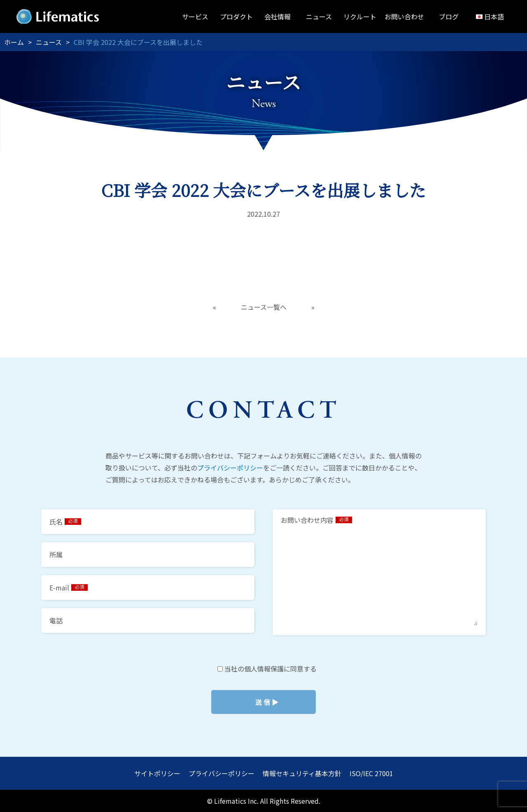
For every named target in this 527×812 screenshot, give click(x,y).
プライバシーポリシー (230, 468)
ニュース (319, 16)
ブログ (449, 16)
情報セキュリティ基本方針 (302, 773)
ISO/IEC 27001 (371, 773)
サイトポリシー (157, 773)
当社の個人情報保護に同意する (264, 702)
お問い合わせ (404, 16)
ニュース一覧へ (264, 307)
